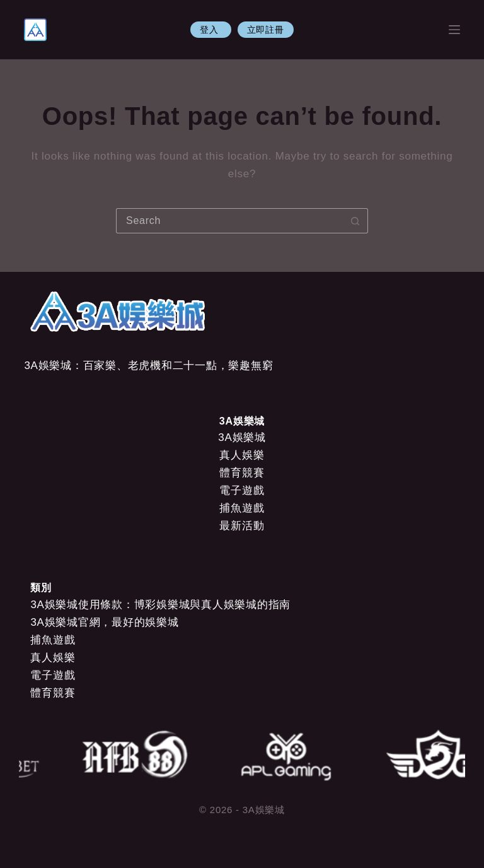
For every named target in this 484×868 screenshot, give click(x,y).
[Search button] (355, 221)
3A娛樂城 (242, 437)
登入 (210, 30)
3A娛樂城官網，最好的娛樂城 (104, 622)
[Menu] (454, 30)
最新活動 (242, 526)
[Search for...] (229, 221)
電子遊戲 (242, 490)
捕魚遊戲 (242, 508)
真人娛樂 (242, 455)
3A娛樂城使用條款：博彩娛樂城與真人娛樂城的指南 (160, 605)
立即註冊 (266, 30)
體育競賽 (242, 473)
